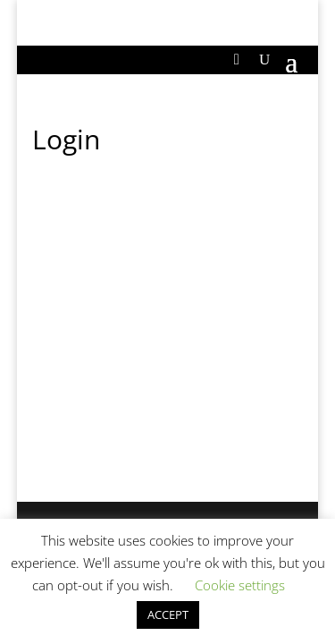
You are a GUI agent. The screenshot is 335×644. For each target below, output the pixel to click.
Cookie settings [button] (240, 585)
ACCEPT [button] (168, 614)
